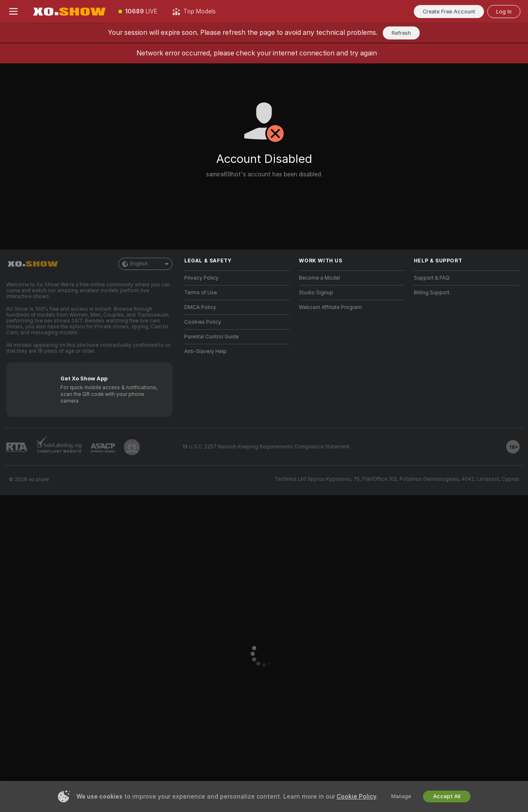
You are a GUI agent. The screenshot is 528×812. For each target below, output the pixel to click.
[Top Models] (194, 11)
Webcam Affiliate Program (330, 307)
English (145, 264)
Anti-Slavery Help (205, 351)
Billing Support (432, 293)
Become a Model (319, 278)
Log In (504, 12)
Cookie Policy (356, 796)
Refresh (401, 33)
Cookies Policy (203, 322)
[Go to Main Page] (69, 11)
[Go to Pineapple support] (132, 447)
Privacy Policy (201, 278)
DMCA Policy (200, 307)
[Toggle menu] (13, 11)
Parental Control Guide (212, 337)
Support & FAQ (432, 278)
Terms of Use (201, 293)
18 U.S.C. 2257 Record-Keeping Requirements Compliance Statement (266, 447)
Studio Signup (316, 293)
